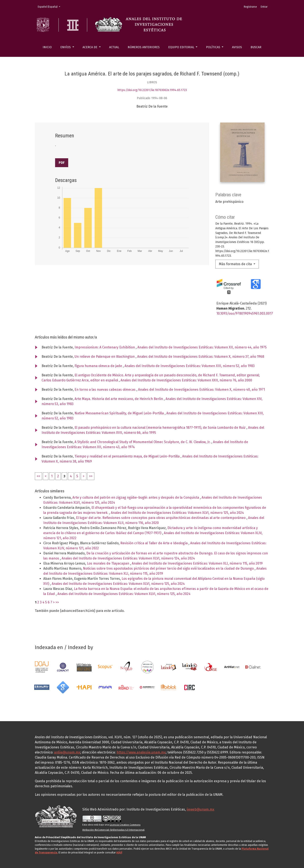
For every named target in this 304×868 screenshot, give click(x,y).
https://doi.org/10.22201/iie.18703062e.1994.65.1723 (152, 90)
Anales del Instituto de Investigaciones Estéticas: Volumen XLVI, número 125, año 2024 (177, 513)
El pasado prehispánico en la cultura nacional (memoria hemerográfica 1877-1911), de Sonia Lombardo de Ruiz (160, 428)
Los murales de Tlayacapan (109, 563)
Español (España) (50, 6)
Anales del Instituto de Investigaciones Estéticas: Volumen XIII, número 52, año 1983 (190, 366)
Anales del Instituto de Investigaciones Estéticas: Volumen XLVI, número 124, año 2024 (128, 558)
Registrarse (250, 7)
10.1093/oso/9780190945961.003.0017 (245, 313)
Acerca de (90, 47)
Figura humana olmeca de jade (99, 366)
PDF (62, 163)
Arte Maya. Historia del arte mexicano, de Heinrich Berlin (119, 399)
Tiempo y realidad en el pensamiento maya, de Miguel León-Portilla (128, 456)
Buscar (256, 47)
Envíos (66, 47)
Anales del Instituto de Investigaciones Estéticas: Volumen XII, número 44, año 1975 (202, 347)
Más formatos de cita (236, 264)
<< (38, 476)
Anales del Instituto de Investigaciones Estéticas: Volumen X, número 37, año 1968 (201, 357)
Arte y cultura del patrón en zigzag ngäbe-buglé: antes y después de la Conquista (136, 497)
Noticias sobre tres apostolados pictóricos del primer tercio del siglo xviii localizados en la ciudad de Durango (169, 568)
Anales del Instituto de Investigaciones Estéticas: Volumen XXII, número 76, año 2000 (186, 380)
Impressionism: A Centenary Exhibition (105, 347)
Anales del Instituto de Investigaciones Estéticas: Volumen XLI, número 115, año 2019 (197, 563)
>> (91, 476)
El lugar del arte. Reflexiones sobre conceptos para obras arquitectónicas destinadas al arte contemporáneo (161, 518)
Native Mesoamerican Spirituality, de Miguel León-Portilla (120, 413)
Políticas (214, 47)
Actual (114, 47)
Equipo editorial (182, 47)
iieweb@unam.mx (200, 809)
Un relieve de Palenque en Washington (105, 357)
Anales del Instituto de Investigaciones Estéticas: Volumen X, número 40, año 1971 (202, 390)
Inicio (47, 47)
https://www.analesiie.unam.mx (141, 752)
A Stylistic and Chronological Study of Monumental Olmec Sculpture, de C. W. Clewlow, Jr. (143, 442)
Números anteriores (144, 47)
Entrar (264, 7)
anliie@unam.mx (67, 752)
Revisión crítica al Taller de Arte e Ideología (154, 543)
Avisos (237, 47)
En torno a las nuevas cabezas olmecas (105, 390)
